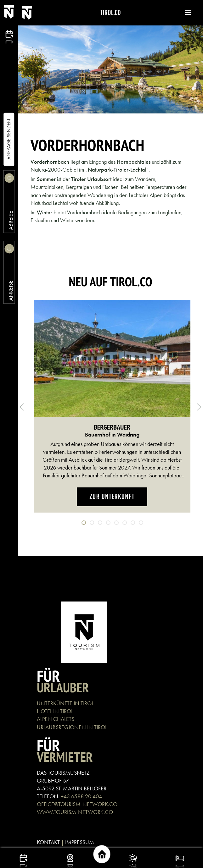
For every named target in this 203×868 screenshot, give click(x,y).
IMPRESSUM (80, 842)
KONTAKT (48, 842)
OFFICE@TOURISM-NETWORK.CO (77, 804)
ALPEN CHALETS (56, 719)
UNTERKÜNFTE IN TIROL (65, 703)
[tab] (84, 523)
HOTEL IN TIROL (55, 711)
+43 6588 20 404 (81, 796)
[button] (185, 13)
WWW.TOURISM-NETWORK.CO (75, 812)
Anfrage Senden (9, 139)
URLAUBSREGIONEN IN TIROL (72, 727)
